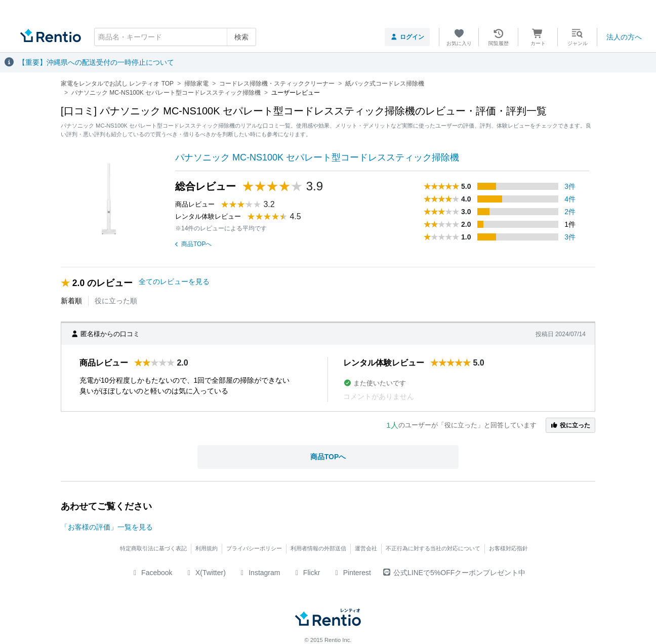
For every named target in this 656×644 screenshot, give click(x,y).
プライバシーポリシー (254, 548)
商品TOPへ (193, 244)
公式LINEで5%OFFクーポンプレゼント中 (454, 573)
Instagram (259, 573)
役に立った (570, 425)
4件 (570, 199)
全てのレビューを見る (174, 281)
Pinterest (352, 573)
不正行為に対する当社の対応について (433, 548)
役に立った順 (116, 301)
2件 (570, 212)
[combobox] (175, 37)
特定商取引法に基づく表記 (153, 548)
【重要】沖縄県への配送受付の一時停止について (96, 62)
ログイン (407, 37)
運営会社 (366, 548)
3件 (570, 186)
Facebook (152, 573)
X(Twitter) (205, 573)
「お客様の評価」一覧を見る (107, 527)
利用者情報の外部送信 (318, 548)
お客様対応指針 (508, 548)
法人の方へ (624, 37)
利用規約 (207, 548)
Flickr (306, 573)
